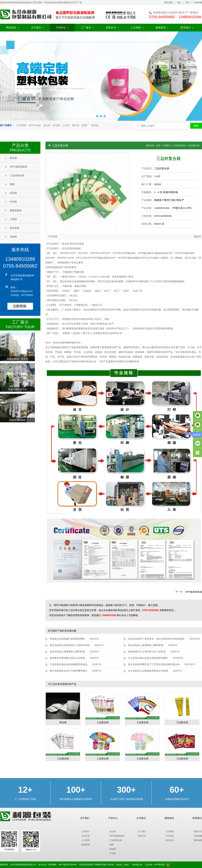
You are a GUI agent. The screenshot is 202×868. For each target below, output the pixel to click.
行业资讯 (170, 836)
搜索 (196, 126)
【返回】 (197, 236)
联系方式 (198, 832)
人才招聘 (137, 27)
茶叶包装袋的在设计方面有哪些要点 (69, 671)
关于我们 (37, 27)
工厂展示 (87, 27)
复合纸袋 (12, 228)
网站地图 (169, 3)
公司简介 (86, 832)
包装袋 (119, 865)
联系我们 (187, 27)
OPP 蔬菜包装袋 (16, 167)
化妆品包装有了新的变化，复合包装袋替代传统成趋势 (156, 639)
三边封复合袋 (14, 175)
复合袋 (47, 125)
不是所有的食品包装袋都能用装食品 (69, 664)
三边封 (66, 125)
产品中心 (62, 27)
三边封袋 (148, 865)
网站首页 (12, 27)
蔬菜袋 (95, 125)
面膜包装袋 (13, 210)
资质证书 (112, 27)
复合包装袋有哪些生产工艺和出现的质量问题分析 (154, 664)
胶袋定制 (86, 845)
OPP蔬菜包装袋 (194, 592)
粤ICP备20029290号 (68, 865)
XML (179, 3)
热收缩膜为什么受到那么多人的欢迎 (147, 652)
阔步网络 (53, 865)
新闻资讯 (162, 27)
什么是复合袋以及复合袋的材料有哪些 (148, 658)
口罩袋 (11, 219)
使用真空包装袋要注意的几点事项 (67, 658)
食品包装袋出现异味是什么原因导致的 (70, 645)
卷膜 (10, 184)
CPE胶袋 (21, 125)
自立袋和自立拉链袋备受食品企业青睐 (148, 671)
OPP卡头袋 (35, 125)
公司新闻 (170, 832)
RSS (187, 3)
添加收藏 (198, 3)
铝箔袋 (56, 125)
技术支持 (170, 840)
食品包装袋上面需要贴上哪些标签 (67, 652)
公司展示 (141, 818)
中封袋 (11, 202)
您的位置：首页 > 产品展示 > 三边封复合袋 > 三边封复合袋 (173, 145)
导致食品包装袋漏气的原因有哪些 (67, 639)
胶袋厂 (85, 125)
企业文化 (86, 836)
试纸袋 (11, 237)
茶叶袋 (76, 125)
